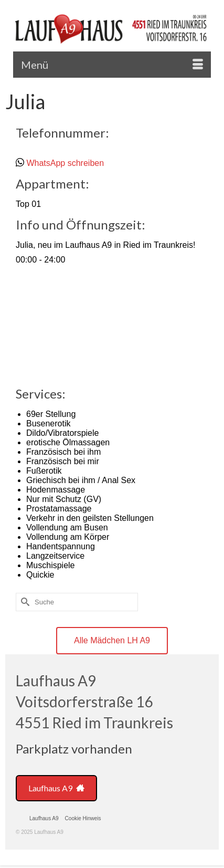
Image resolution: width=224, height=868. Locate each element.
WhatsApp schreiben (65, 163)
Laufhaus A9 (56, 788)
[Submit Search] (24, 602)
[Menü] (112, 65)
